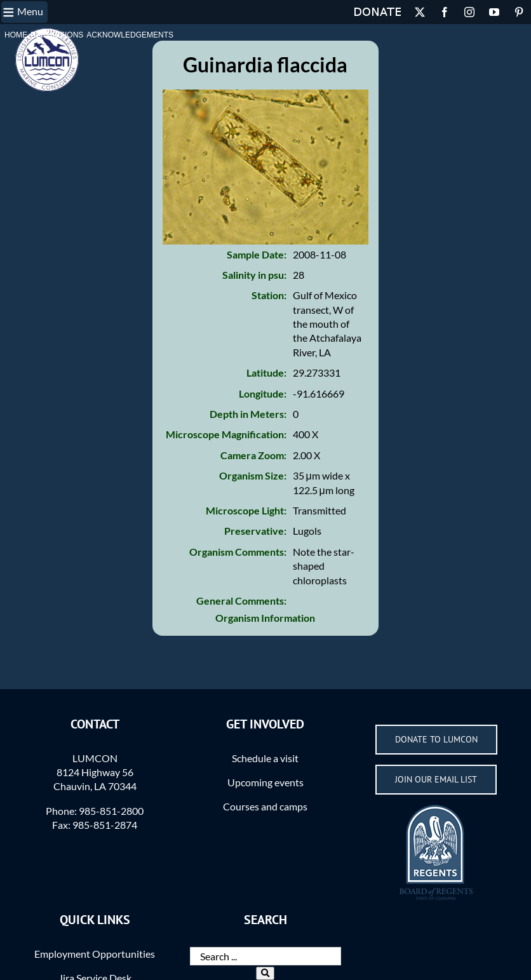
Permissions (57, 35)
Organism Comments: (238, 552)
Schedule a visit (265, 758)
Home (16, 35)
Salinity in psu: (254, 275)
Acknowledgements (130, 35)
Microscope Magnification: (226, 434)
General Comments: (241, 601)
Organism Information (265, 618)
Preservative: (255, 531)
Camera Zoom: (253, 455)
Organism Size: (253, 475)
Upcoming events (265, 782)
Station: (269, 295)
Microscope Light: (246, 510)
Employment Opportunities (95, 954)
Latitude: (266, 373)
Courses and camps (265, 806)
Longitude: (263, 393)
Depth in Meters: (248, 414)
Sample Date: (257, 254)
